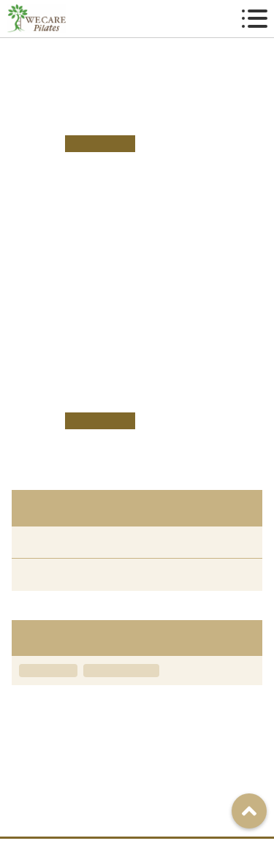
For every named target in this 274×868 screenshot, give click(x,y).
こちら (137, 317)
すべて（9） (47, 542)
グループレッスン (121, 671)
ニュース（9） (52, 574)
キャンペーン (48, 671)
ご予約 (193, 853)
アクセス (85, 853)
